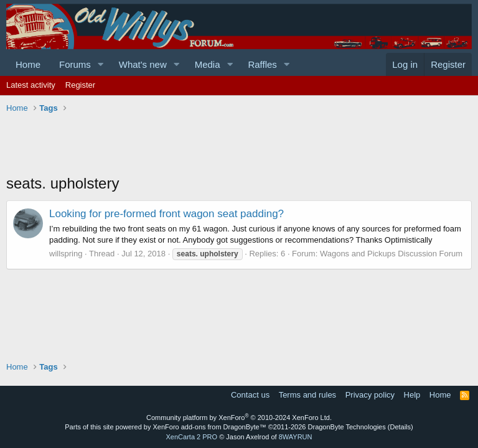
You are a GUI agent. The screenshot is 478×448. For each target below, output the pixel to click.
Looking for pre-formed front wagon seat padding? (166, 214)
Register (80, 85)
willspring (66, 254)
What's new (143, 64)
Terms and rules (307, 395)
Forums (75, 64)
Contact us (250, 395)
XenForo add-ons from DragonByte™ (210, 427)
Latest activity (31, 85)
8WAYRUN (296, 437)
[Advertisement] (233, 145)
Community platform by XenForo (239, 418)
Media (208, 64)
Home (28, 64)
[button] (101, 64)
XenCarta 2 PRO (192, 437)
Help (412, 395)
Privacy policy (370, 395)
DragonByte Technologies (347, 427)
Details (400, 427)
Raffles (262, 64)
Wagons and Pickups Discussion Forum (391, 254)
